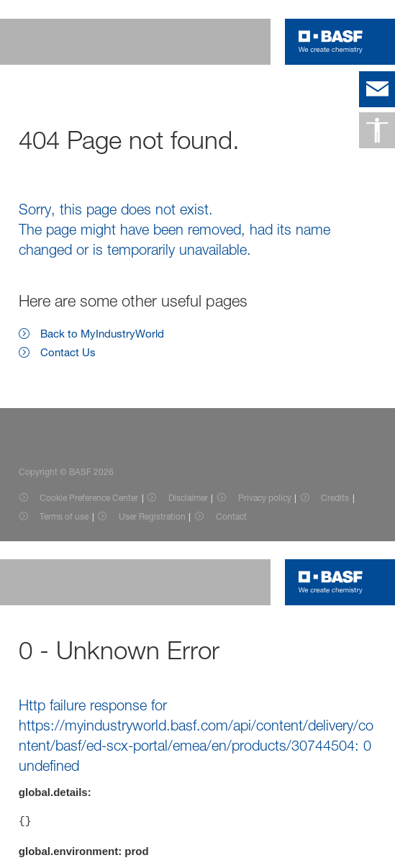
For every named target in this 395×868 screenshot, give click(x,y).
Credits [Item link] (335, 498)
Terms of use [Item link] (64, 516)
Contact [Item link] (231, 516)
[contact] (377, 89)
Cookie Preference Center (89, 498)
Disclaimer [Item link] (188, 498)
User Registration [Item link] (152, 516)
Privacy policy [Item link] (265, 498)
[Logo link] (331, 42)
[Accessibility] (377, 130)
